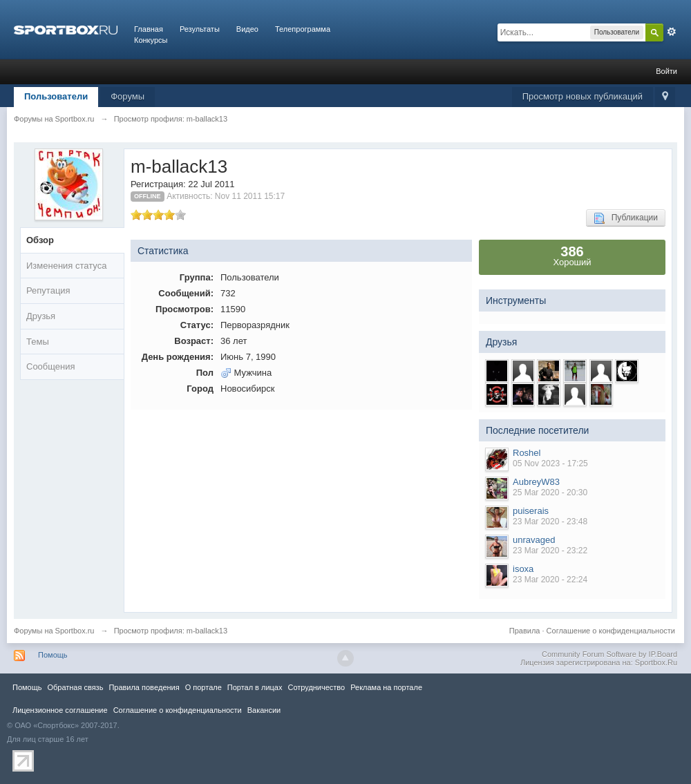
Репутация (48, 290)
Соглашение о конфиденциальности (611, 631)
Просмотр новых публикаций (583, 96)
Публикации (626, 218)
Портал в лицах (255, 687)
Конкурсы (151, 40)
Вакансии (264, 710)
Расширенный (672, 32)
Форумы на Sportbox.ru (54, 631)
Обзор (40, 240)
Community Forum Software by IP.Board (609, 654)
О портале (203, 687)
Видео (247, 29)
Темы (38, 342)
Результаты (200, 29)
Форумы (127, 96)
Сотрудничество (316, 687)
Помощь (53, 655)
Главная (149, 29)
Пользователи (56, 96)
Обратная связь (75, 687)
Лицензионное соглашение (60, 710)
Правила (525, 631)
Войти (666, 71)
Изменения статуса (66, 266)
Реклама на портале (386, 687)
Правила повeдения (144, 687)
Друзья (41, 316)
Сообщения (51, 366)
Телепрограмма (303, 29)
